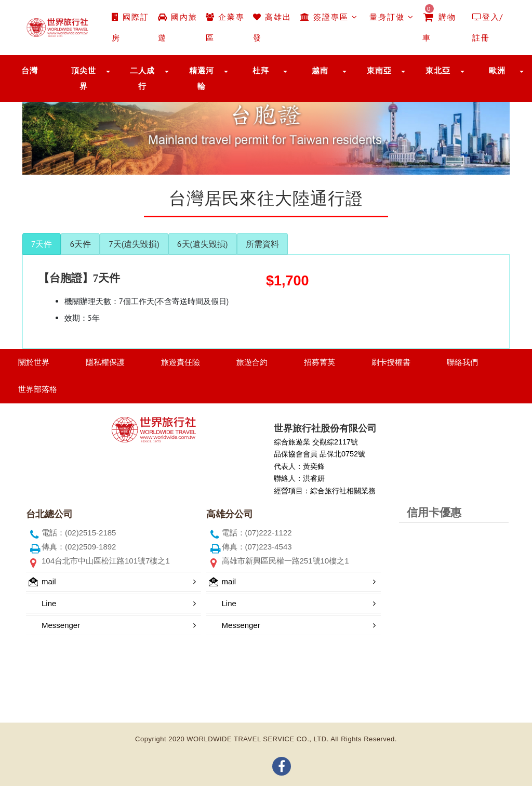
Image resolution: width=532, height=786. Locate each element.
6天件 (80, 244)
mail (42, 582)
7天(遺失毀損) (134, 244)
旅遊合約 (252, 362)
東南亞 (379, 70)
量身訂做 (390, 17)
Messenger (61, 625)
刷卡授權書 (391, 362)
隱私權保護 (105, 362)
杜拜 (261, 70)
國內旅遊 (178, 27)
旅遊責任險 (181, 362)
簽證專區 (329, 17)
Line (49, 603)
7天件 (42, 244)
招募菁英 (320, 362)
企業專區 (225, 27)
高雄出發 (272, 27)
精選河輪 (202, 78)
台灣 (30, 70)
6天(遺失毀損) (203, 244)
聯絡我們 (462, 362)
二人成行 (142, 78)
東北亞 (438, 70)
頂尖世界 (84, 78)
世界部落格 (38, 389)
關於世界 (34, 362)
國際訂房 (130, 27)
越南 (320, 70)
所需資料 (262, 244)
